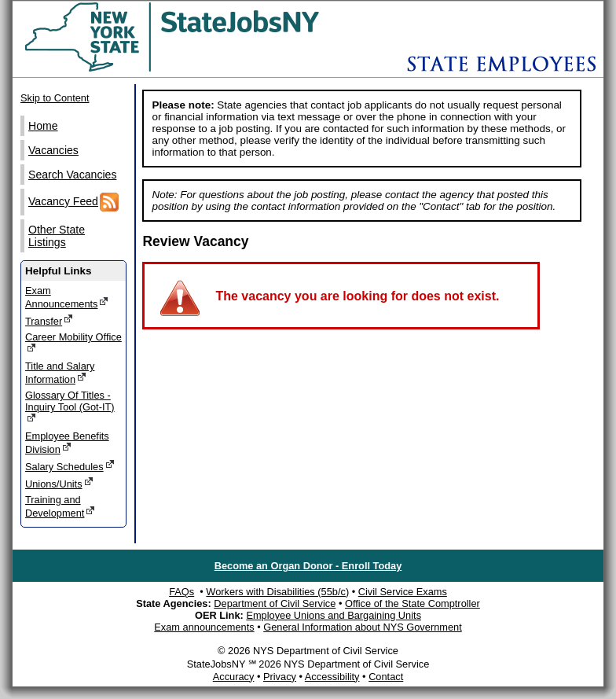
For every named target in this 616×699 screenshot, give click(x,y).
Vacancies (53, 150)
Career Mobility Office (73, 342)
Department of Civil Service (275, 603)
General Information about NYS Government (363, 627)
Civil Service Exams (403, 592)
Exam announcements (204, 627)
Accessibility (332, 677)
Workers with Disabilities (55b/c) (277, 592)
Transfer (49, 320)
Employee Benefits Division (67, 443)
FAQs (181, 592)
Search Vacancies (72, 175)
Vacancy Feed (73, 202)
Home (43, 126)
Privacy (280, 677)
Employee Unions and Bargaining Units (334, 615)
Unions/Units (59, 483)
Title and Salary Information (60, 373)
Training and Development (60, 506)
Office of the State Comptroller (412, 603)
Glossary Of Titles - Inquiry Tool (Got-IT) (70, 407)
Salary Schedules (70, 466)
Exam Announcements (67, 297)
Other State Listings (57, 236)
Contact (386, 677)
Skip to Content (55, 98)
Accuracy (234, 677)
